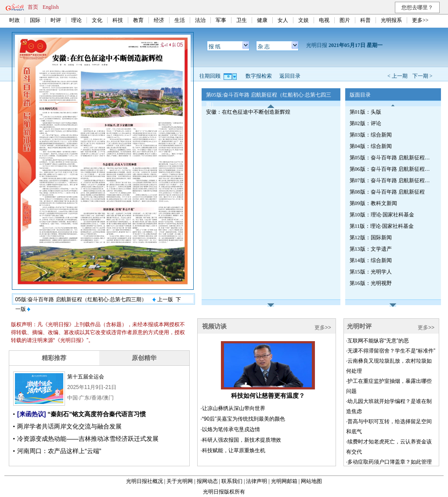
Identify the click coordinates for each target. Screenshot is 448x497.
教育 (138, 20)
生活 (180, 20)
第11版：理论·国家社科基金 (382, 226)
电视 (324, 20)
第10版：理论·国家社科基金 (382, 215)
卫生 (242, 20)
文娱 (303, 20)
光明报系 (391, 20)
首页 (33, 7)
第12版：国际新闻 (371, 238)
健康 (262, 20)
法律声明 (257, 481)
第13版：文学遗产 (371, 249)
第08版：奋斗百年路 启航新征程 (387, 192)
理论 (76, 20)
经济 (159, 20)
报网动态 (207, 481)
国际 (35, 20)
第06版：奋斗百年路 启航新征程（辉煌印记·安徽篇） (391, 169)
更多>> (420, 20)
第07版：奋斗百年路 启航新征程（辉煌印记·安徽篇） (391, 180)
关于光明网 (180, 481)
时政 (14, 20)
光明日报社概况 (145, 481)
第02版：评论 (365, 123)
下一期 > (423, 76)
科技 (118, 20)
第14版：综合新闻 (371, 260)
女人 (283, 20)
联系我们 (232, 481)
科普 (365, 20)
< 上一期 (397, 76)
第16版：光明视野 (371, 283)
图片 (345, 20)
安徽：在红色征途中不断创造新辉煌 (248, 112)
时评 (56, 20)
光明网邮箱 (284, 481)
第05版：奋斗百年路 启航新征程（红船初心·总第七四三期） (391, 158)
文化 (97, 20)
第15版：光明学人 (371, 272)
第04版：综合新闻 (371, 146)
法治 (200, 20)
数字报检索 (259, 76)
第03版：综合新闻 (371, 135)
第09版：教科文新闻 (373, 203)
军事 (221, 20)
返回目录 (290, 76)
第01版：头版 (365, 112)
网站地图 (311, 481)
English (51, 7)
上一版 (163, 299)
